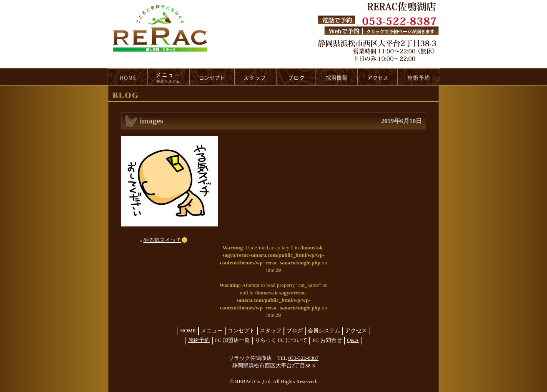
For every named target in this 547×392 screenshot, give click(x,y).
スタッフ (271, 331)
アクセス (356, 331)
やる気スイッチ (165, 240)
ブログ (295, 331)
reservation (419, 77)
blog (296, 77)
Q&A (353, 340)
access (378, 77)
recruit (337, 77)
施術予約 (199, 340)
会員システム (324, 331)
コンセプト (241, 331)
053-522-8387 (303, 358)
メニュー (212, 331)
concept (212, 77)
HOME (127, 77)
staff (256, 77)
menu (168, 77)
